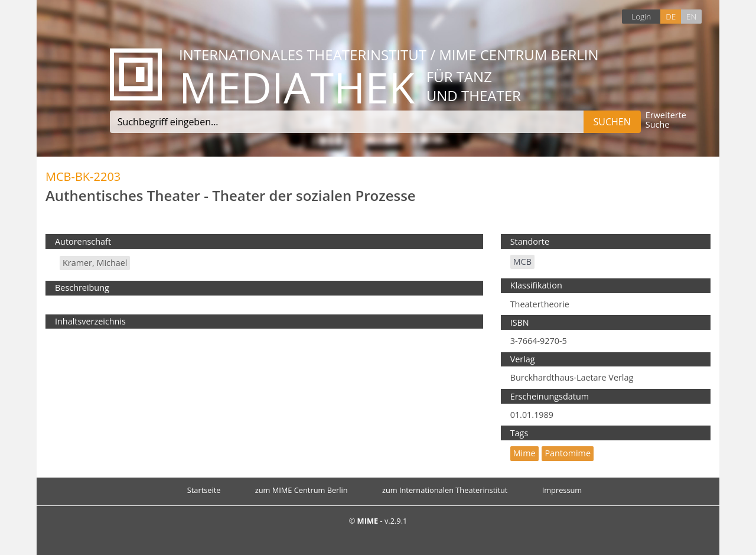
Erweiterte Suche (666, 120)
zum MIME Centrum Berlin (302, 490)
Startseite (204, 490)
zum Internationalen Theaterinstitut (445, 490)
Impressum (562, 490)
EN (691, 16)
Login (641, 16)
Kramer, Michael (95, 263)
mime (524, 453)
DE (671, 16)
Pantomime (568, 453)
